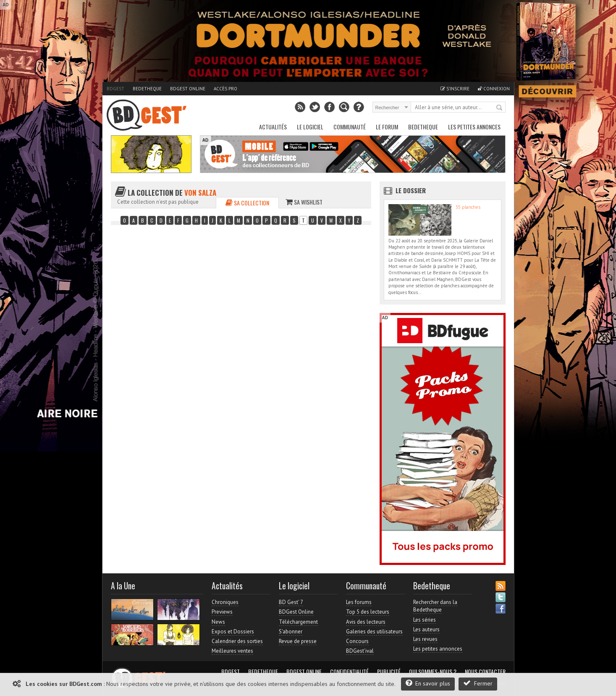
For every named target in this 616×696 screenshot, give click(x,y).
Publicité (389, 672)
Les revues (425, 639)
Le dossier (411, 190)
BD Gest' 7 (291, 602)
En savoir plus (428, 683)
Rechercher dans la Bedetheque (435, 606)
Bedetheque (147, 89)
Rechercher (500, 108)
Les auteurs (426, 629)
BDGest (115, 89)
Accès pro (225, 89)
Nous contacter (485, 672)
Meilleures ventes (232, 651)
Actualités (273, 127)
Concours (357, 641)
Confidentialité (349, 672)
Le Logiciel (310, 127)
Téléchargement (298, 622)
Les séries (425, 620)
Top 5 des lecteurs (368, 612)
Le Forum (387, 127)
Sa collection (247, 203)
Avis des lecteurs (366, 622)
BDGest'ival (360, 651)
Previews (222, 612)
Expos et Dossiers (233, 632)
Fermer (478, 683)
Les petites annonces (474, 127)
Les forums (359, 602)
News (218, 622)
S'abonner (291, 632)
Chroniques (225, 602)
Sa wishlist (304, 202)
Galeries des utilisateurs (374, 632)
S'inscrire (455, 89)
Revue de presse (298, 641)
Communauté (350, 127)
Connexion (494, 89)
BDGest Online (188, 89)
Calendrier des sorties (237, 641)
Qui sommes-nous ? (433, 672)
